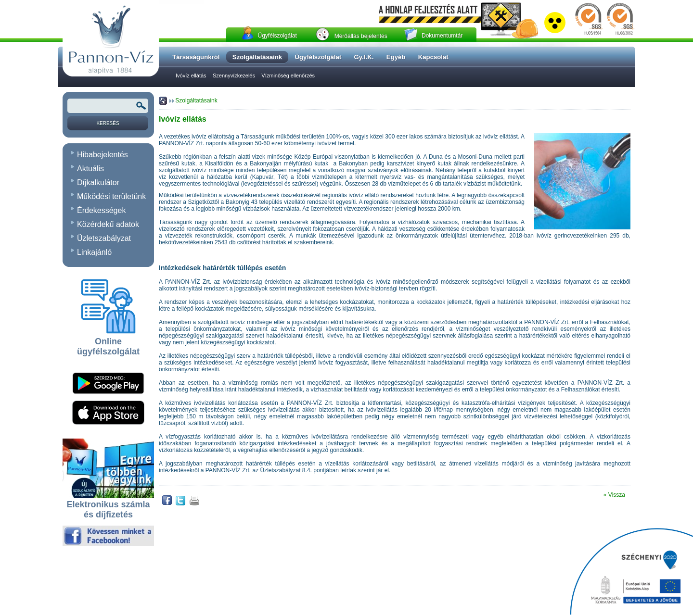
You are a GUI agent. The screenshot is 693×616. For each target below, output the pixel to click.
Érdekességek (101, 210)
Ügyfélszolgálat (277, 36)
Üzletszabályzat (104, 238)
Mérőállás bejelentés (361, 36)
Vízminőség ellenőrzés (288, 75)
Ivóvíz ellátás (191, 75)
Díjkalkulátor (98, 182)
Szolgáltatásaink (196, 101)
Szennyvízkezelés (234, 75)
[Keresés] (108, 123)
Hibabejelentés (103, 155)
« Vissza (614, 495)
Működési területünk (111, 196)
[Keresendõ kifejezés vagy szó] (108, 106)
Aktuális (90, 169)
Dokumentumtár (442, 36)
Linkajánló (94, 252)
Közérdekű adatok (108, 224)
